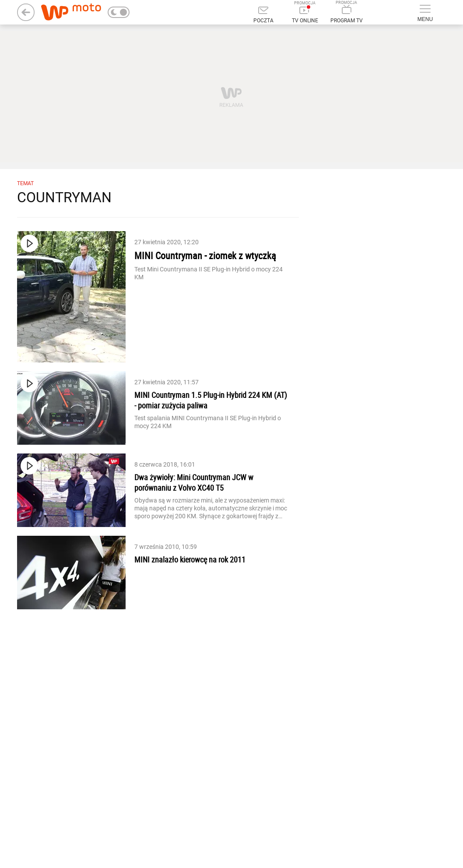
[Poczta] (263, 15)
